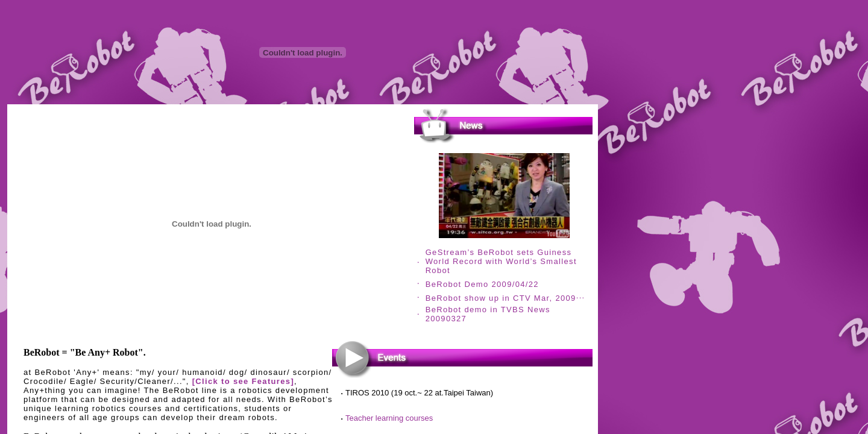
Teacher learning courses (389, 418)
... (505, 296)
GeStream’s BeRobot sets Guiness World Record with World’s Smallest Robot (501, 261)
